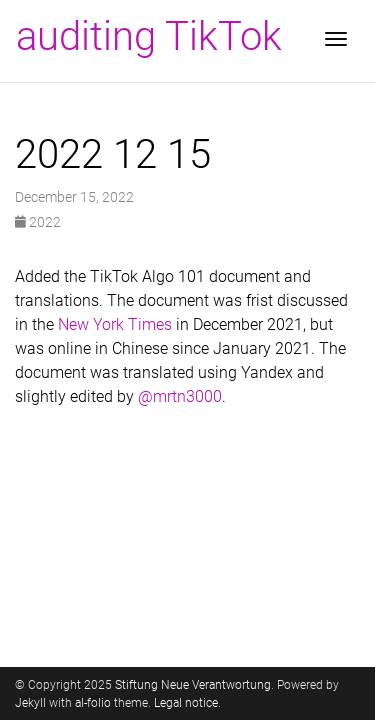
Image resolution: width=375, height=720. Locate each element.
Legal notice (186, 703)
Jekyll (30, 703)
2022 (38, 222)
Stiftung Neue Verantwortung (193, 685)
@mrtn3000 (180, 396)
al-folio (93, 703)
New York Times (115, 324)
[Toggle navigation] (336, 41)
